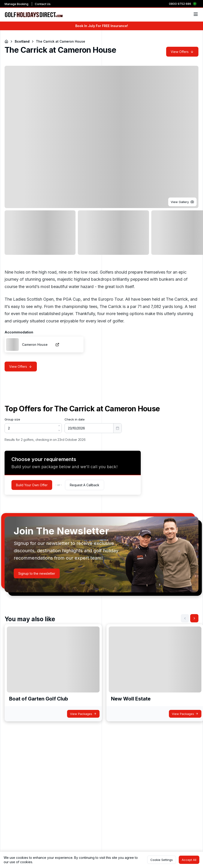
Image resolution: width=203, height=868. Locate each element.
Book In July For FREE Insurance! (102, 26)
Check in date (75, 419)
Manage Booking (16, 4)
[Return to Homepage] (6, 41)
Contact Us (43, 4)
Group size (12, 419)
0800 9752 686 (180, 4)
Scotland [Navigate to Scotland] (22, 41)
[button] (182, 202)
